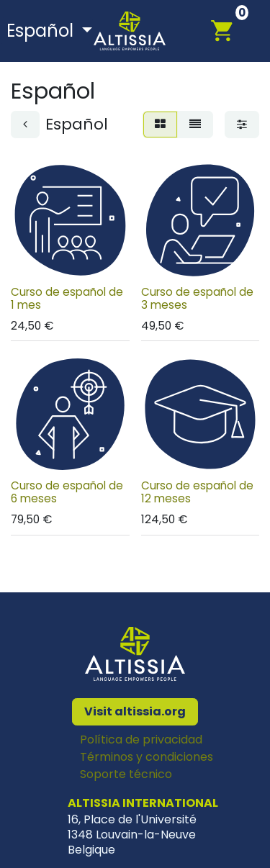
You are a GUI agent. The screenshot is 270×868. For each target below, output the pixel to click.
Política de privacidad (141, 740)
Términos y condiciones (147, 757)
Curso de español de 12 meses (197, 492)
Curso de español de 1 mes (67, 298)
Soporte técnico (126, 774)
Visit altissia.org (135, 711)
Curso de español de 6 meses (67, 492)
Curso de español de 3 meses (197, 298)
